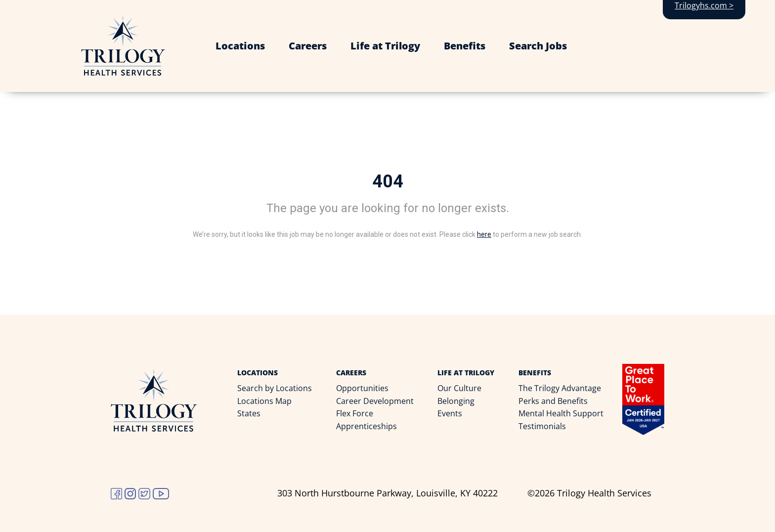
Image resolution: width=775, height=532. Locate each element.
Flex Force (355, 413)
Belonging (456, 401)
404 (388, 181)
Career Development (375, 401)
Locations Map (264, 401)
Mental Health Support (561, 413)
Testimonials (542, 426)
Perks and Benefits (553, 401)
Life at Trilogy (385, 46)
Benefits (465, 46)
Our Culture (459, 388)
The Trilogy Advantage (560, 388)
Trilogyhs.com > (704, 5)
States (249, 413)
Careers (308, 46)
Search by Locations (275, 388)
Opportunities (362, 388)
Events (450, 413)
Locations (240, 46)
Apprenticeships (366, 426)
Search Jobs (538, 46)
